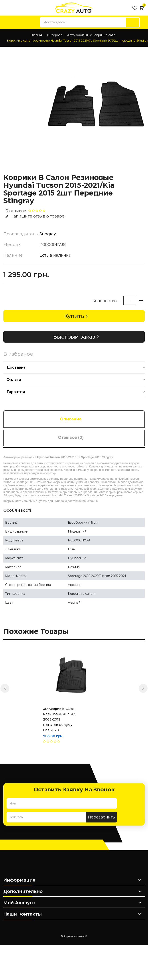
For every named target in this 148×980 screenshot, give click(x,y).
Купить (74, 316)
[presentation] (5, 688)
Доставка (16, 367)
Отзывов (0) (71, 437)
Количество (105, 301)
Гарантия (16, 392)
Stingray (48, 234)
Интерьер (55, 35)
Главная (37, 35)
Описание (71, 419)
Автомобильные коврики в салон (92, 35)
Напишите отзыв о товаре (35, 216)
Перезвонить (101, 817)
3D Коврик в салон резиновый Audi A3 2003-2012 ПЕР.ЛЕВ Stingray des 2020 (40, 719)
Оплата (14, 380)
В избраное (18, 354)
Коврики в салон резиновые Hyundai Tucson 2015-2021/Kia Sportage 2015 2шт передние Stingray (78, 40)
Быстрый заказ (74, 337)
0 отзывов (16, 211)
